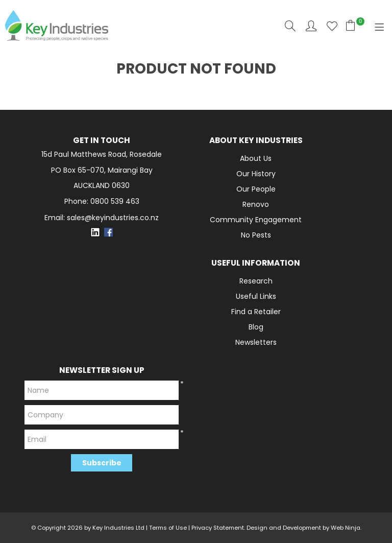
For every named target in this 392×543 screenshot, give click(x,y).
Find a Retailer (256, 312)
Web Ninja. (346, 528)
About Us (256, 158)
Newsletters (256, 342)
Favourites (332, 26)
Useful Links (256, 296)
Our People (256, 189)
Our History (256, 174)
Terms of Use (168, 528)
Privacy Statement (218, 528)
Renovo (256, 204)
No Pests (256, 235)
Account (311, 26)
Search (290, 26)
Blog (256, 327)
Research (256, 281)
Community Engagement (256, 220)
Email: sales (102, 218)
